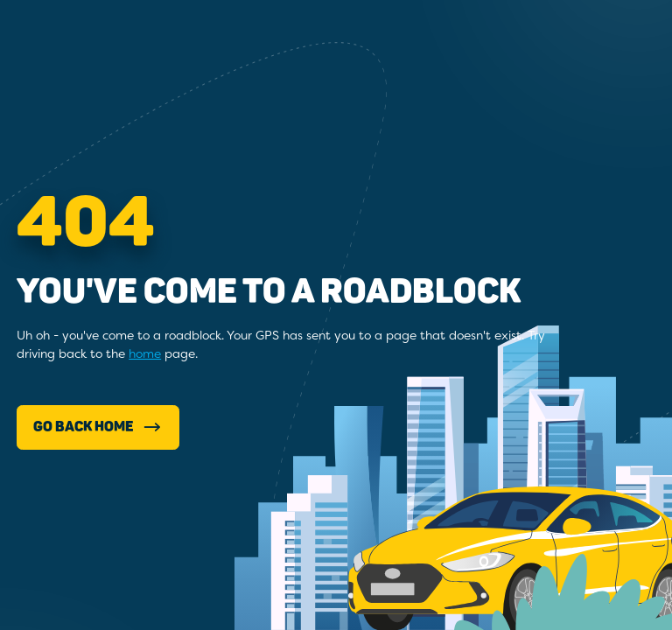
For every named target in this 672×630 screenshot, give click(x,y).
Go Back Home (98, 427)
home (145, 353)
